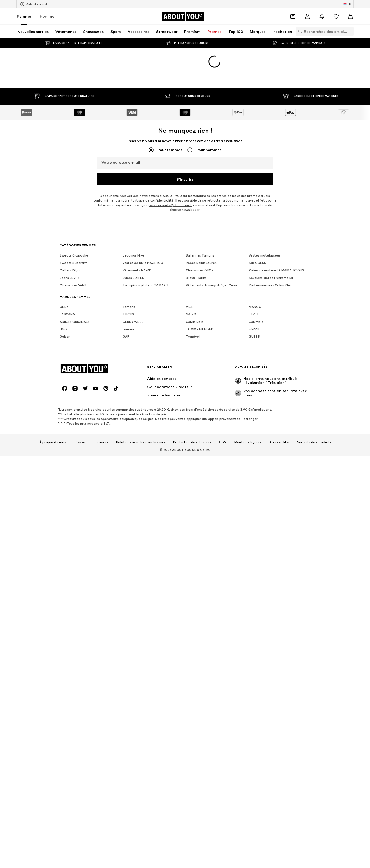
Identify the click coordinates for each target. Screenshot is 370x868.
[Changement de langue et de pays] (347, 4)
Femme (24, 16)
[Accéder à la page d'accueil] (183, 16)
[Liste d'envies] (336, 16)
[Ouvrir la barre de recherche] (299, 31)
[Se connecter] (307, 16)
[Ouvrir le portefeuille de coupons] (293, 16)
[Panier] (350, 16)
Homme (47, 16)
